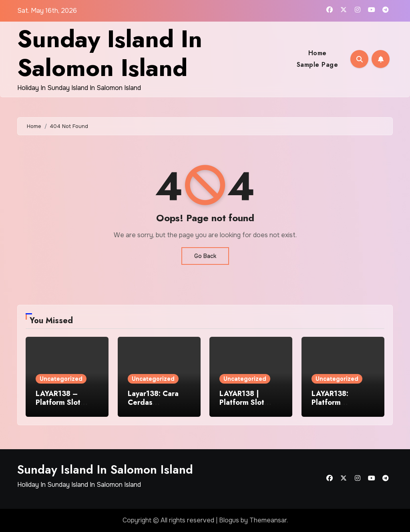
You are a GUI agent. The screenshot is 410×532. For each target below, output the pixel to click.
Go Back (205, 256)
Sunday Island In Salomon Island (110, 53)
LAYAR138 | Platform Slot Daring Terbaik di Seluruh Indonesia (250, 407)
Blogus (229, 520)
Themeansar (268, 520)
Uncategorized (61, 379)
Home (318, 53)
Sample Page (318, 65)
